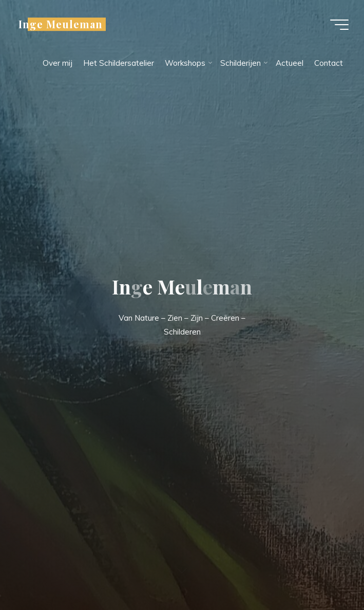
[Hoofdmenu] (339, 25)
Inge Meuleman (61, 24)
